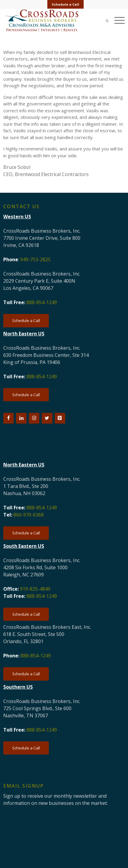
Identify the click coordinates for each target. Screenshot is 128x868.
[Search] (104, 20)
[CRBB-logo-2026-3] (52, 21)
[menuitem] (65, 4)
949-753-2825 (35, 259)
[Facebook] (8, 418)
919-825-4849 (35, 589)
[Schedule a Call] (26, 321)
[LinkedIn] (21, 418)
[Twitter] (47, 418)
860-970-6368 (29, 515)
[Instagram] (34, 418)
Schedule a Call (65, 4)
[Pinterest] (60, 418)
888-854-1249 (42, 302)
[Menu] (117, 20)
